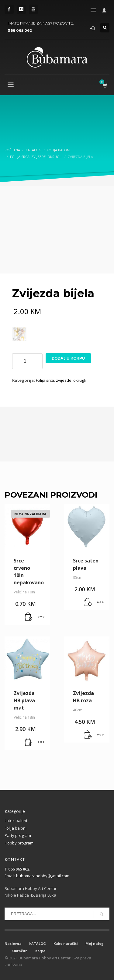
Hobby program (19, 843)
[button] (88, 602)
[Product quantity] (27, 361)
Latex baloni (16, 821)
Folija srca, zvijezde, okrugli (61, 380)
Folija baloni (16, 828)
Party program (18, 835)
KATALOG (38, 943)
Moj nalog (94, 943)
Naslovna (13, 943)
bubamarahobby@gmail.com (43, 876)
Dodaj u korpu (68, 358)
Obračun (20, 951)
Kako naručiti (66, 943)
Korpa (40, 951)
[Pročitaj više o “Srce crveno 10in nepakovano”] (29, 617)
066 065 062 (20, 30)
